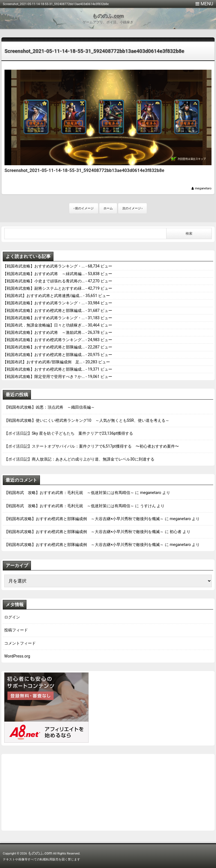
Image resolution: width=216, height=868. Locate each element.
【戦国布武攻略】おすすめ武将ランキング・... (44, 266)
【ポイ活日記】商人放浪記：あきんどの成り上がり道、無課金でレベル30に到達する (79, 459)
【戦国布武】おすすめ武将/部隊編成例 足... (43, 362)
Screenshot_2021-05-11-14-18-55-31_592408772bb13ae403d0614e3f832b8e (94, 51)
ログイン (12, 617)
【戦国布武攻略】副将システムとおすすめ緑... (44, 288)
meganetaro (203, 188)
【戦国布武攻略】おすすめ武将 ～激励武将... (44, 332)
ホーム (108, 208)
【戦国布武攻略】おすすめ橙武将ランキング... (44, 340)
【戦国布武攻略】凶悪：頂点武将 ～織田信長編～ (49, 407)
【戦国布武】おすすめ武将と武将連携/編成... (43, 296)
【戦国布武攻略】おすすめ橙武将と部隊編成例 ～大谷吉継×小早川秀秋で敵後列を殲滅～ (84, 519)
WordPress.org (17, 656)
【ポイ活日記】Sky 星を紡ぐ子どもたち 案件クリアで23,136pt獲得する (69, 433)
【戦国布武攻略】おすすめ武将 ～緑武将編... (44, 274)
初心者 (175, 532)
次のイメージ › (132, 208)
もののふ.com (108, 16)
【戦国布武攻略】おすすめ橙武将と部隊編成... (44, 311)
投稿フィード (16, 630)
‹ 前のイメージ (84, 208)
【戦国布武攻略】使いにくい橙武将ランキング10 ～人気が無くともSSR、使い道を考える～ (87, 420)
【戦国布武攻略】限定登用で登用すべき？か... (44, 377)
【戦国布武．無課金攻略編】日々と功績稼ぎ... (44, 325)
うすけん (148, 506)
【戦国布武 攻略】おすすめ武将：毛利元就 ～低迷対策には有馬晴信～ (69, 493)
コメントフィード (20, 643)
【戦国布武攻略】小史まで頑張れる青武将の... (44, 281)
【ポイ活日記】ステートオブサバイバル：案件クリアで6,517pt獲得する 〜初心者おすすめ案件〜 (92, 446)
